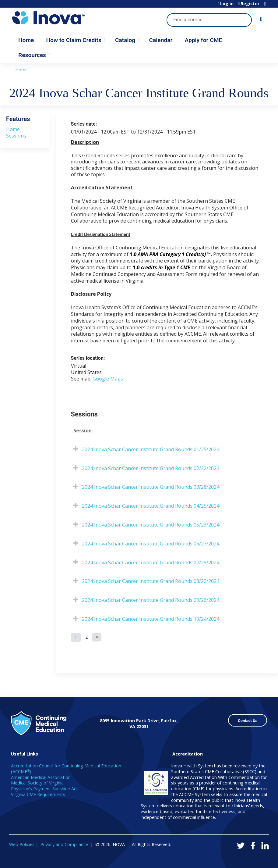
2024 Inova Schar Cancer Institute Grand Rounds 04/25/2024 (151, 506)
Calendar (161, 40)
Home (26, 40)
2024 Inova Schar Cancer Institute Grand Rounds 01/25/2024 (151, 449)
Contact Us (248, 721)
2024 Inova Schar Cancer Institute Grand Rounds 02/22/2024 (151, 468)
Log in (227, 4)
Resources (32, 55)
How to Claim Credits (74, 40)
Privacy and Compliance (64, 844)
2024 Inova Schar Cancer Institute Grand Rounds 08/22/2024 (151, 581)
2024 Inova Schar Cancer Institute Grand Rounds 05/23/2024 (151, 525)
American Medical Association (41, 777)
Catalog (125, 40)
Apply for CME (203, 40)
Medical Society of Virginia (37, 783)
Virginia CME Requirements (38, 794)
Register (250, 4)
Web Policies (22, 844)
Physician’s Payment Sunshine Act (44, 789)
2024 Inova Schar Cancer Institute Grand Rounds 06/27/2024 (151, 544)
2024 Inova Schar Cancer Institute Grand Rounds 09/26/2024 (151, 600)
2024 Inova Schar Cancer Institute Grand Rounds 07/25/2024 (151, 563)
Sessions (16, 136)
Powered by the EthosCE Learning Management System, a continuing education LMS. (247, 858)
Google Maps (108, 379)
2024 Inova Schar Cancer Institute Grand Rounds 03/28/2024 (151, 487)
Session (83, 431)
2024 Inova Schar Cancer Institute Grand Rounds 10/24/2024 (151, 619)
